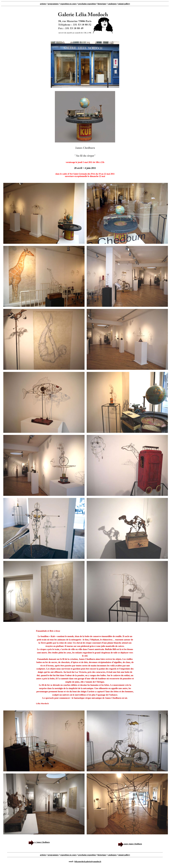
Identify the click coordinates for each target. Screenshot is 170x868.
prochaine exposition (87, 4)
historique (102, 4)
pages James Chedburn (130, 844)
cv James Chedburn (39, 842)
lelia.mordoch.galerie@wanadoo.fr (88, 862)
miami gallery (124, 4)
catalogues (112, 4)
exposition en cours (68, 4)
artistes (43, 4)
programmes (53, 4)
